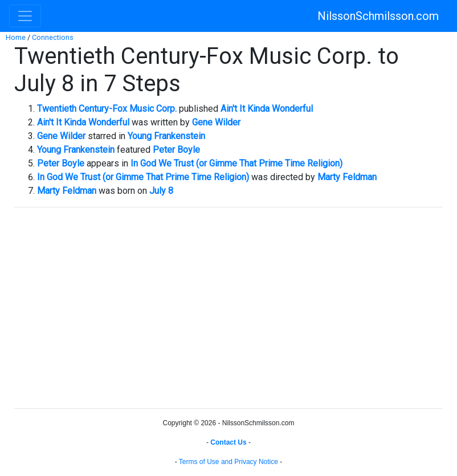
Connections (53, 37)
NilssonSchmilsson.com (378, 16)
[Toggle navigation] (25, 16)
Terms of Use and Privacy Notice (228, 462)
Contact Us (228, 442)
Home (16, 37)
